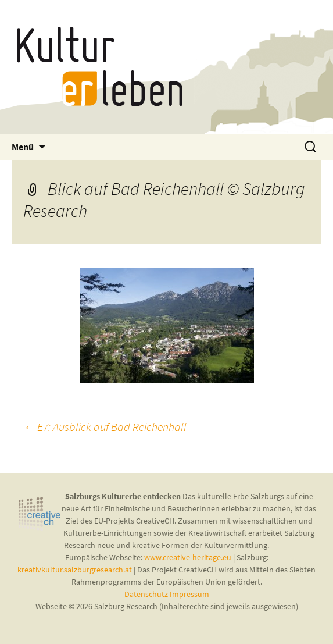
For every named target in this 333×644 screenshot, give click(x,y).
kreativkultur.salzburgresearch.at (75, 570)
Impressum (189, 594)
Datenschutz (147, 594)
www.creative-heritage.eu (188, 557)
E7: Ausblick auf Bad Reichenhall (105, 427)
